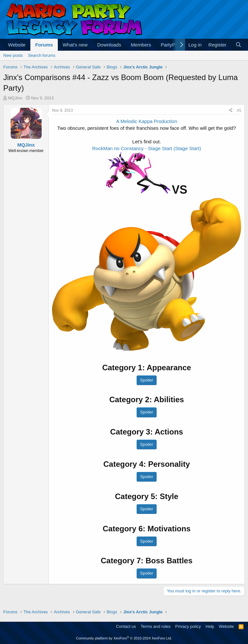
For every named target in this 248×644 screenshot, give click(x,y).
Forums (44, 45)
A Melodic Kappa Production (147, 121)
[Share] (231, 111)
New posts (13, 55)
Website (17, 45)
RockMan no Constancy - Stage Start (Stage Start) (147, 148)
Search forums (42, 55)
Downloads (109, 45)
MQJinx (15, 98)
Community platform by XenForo (124, 638)
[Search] (238, 45)
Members (141, 45)
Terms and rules (156, 626)
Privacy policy (188, 626)
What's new (75, 45)
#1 (239, 110)
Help (210, 626)
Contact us (126, 626)
